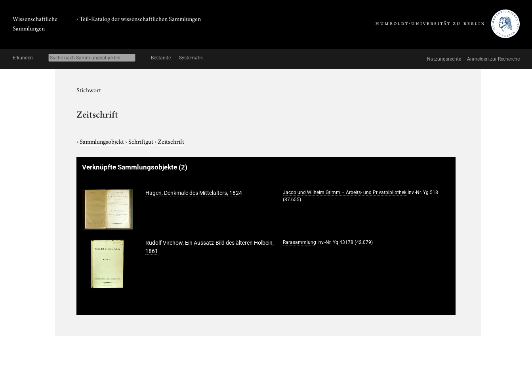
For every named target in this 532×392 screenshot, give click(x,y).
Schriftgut (141, 141)
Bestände (161, 58)
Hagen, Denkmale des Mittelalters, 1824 (194, 193)
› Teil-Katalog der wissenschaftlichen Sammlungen (139, 18)
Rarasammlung (299, 242)
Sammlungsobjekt (102, 141)
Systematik (191, 58)
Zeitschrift (171, 141)
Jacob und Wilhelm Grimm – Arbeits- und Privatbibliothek (345, 192)
